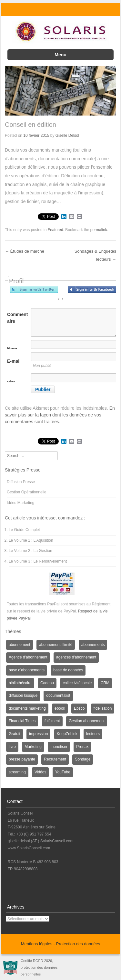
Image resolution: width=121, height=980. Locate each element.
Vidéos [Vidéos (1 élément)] (40, 772)
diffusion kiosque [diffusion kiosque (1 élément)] (23, 695)
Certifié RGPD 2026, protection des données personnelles (39, 967)
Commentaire (18, 318)
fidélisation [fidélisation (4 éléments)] (103, 708)
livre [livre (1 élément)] (12, 747)
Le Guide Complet (24, 530)
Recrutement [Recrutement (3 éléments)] (55, 759)
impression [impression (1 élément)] (38, 734)
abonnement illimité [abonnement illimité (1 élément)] (56, 645)
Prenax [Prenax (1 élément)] (82, 747)
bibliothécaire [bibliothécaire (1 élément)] (20, 683)
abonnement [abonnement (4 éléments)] (20, 645)
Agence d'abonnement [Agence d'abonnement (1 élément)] (28, 657)
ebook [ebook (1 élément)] (60, 708)
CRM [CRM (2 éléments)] (105, 683)
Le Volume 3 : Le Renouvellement (38, 561)
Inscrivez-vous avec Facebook (92, 289)
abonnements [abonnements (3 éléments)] (93, 645)
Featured (55, 230)
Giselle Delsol (67, 135)
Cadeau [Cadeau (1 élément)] (47, 683)
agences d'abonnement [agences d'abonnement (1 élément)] (76, 657)
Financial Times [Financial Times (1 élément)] (22, 721)
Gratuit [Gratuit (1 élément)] (15, 734)
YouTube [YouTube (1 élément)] (63, 772)
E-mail (14, 361)
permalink (99, 230)
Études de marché (25, 251)
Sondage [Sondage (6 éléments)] (83, 759)
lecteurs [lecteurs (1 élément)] (93, 734)
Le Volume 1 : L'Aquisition (31, 540)
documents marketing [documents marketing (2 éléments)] (27, 708)
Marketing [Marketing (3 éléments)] (33, 747)
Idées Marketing (20, 503)
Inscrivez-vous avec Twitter (34, 289)
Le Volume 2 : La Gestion (30, 551)
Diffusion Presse (21, 482)
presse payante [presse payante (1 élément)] (22, 759)
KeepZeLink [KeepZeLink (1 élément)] (67, 734)
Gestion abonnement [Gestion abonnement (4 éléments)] (87, 721)
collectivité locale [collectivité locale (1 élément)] (77, 683)
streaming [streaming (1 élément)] (17, 772)
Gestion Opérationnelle (27, 492)
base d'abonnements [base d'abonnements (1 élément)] (27, 670)
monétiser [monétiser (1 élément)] (59, 747)
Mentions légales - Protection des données (61, 944)
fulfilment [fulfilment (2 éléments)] (52, 721)
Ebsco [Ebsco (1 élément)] (79, 708)
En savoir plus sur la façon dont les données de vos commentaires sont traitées (60, 415)
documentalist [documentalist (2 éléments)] (58, 695)
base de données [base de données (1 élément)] (68, 670)
